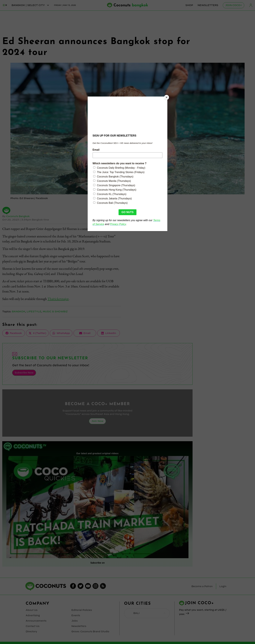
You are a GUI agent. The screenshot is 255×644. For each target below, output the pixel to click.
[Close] (167, 97)
